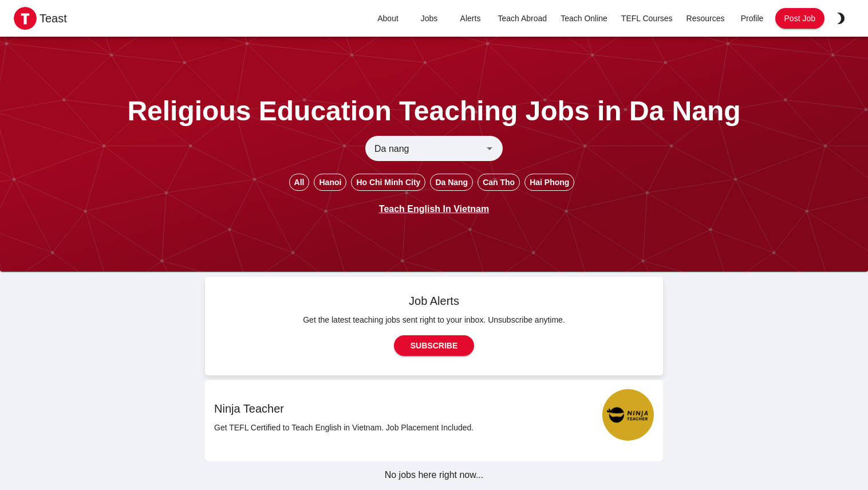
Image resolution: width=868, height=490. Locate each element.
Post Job (800, 19)
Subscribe (434, 346)
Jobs (429, 19)
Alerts (471, 19)
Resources (706, 19)
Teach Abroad (523, 19)
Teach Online (584, 19)
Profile (752, 19)
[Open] (490, 148)
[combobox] (425, 148)
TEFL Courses (647, 19)
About (388, 19)
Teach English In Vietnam (434, 209)
